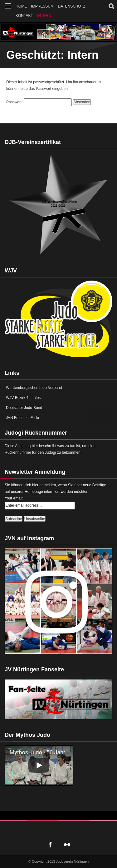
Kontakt (24, 16)
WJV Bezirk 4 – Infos (23, 398)
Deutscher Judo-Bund (24, 408)
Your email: (14, 498)
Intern (44, 16)
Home (21, 6)
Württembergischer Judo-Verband (34, 388)
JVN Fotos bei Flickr (23, 418)
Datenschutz (71, 6)
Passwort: (39, 102)
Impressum (42, 6)
